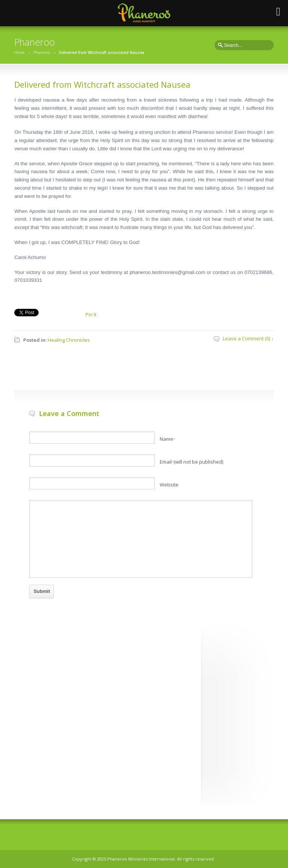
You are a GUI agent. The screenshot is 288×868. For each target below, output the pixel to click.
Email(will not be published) (192, 462)
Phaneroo (42, 52)
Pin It (91, 314)
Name (168, 439)
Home (19, 52)
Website (169, 485)
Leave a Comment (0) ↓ (248, 338)
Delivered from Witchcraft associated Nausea (102, 84)
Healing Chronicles (69, 340)
